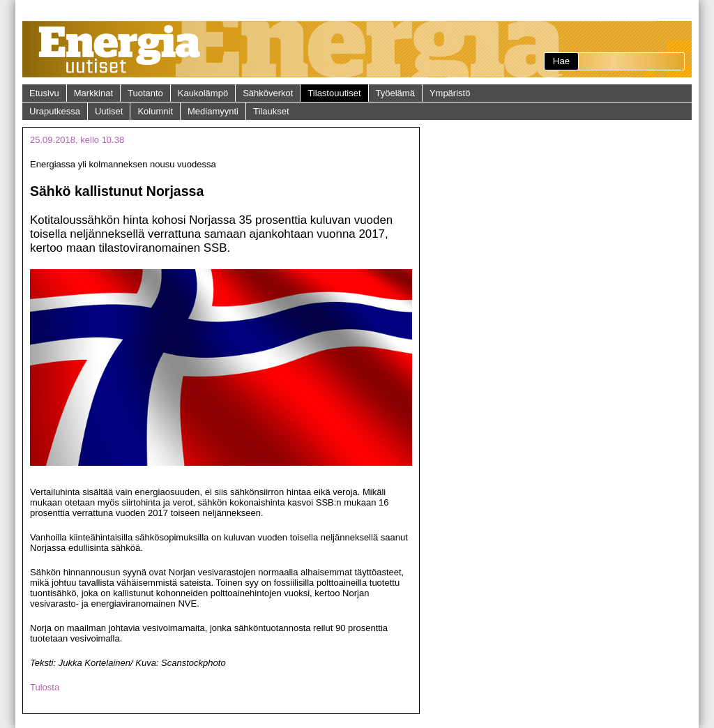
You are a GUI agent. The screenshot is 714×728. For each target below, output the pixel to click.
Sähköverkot (268, 93)
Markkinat (93, 93)
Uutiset (109, 111)
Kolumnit (155, 111)
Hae (561, 61)
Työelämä (395, 93)
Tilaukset (271, 111)
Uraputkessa (55, 111)
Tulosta (45, 687)
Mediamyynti (213, 111)
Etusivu (44, 93)
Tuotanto (145, 93)
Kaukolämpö (203, 93)
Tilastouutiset (334, 93)
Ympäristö (450, 93)
